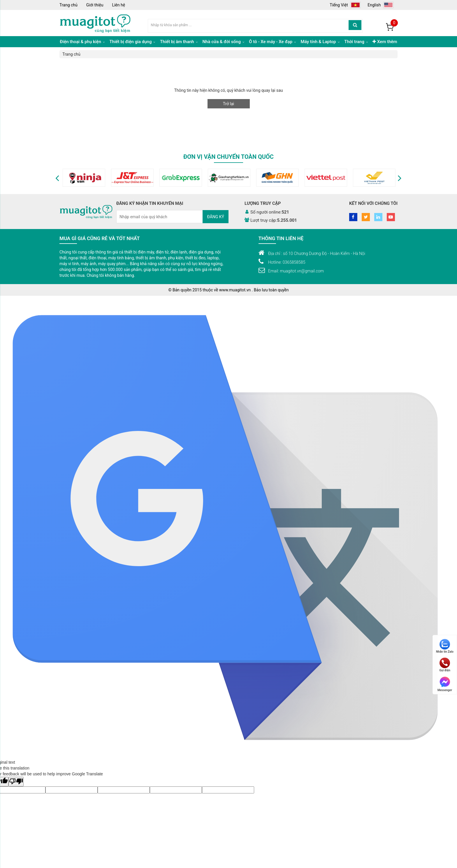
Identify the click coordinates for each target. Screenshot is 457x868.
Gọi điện (445, 665)
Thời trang (356, 42)
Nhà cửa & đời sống (223, 42)
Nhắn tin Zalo (445, 646)
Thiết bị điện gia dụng (132, 42)
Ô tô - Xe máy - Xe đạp (272, 42)
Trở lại (228, 104)
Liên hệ (118, 5)
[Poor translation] (16, 782)
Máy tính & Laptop (320, 42)
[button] (57, 178)
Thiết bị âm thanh (179, 42)
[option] (66, 178)
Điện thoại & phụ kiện (82, 42)
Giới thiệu (95, 5)
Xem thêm (385, 42)
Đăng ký (216, 217)
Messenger (445, 684)
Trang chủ (68, 5)
